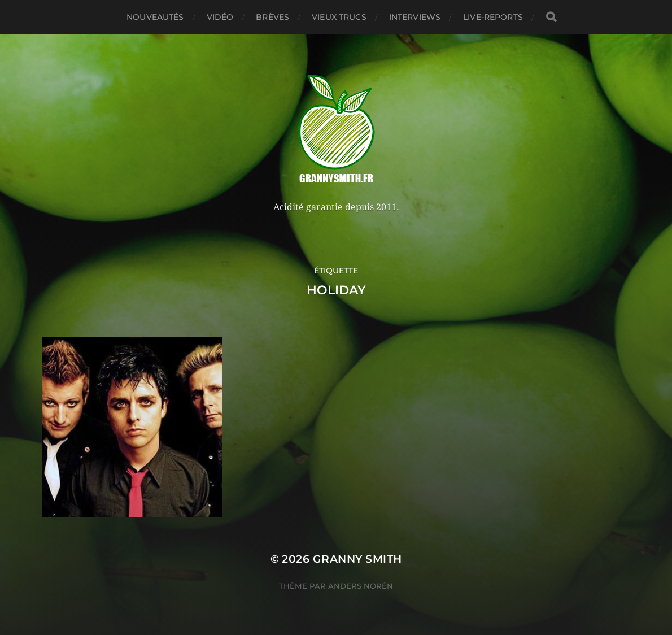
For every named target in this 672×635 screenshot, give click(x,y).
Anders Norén (361, 586)
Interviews (415, 17)
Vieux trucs (339, 17)
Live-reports (493, 17)
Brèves (272, 17)
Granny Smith (357, 559)
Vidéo (220, 17)
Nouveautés (155, 17)
